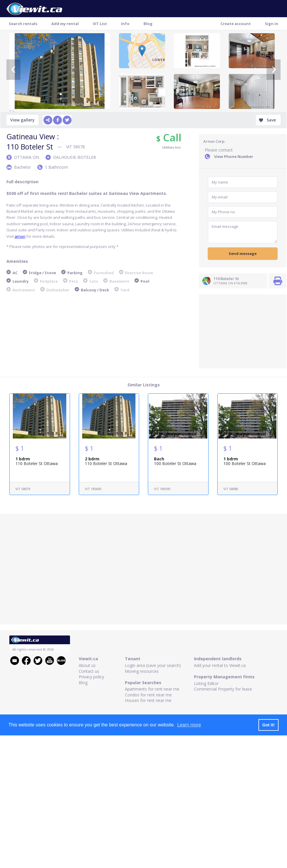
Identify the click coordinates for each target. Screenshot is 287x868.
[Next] (274, 70)
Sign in (272, 24)
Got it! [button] (268, 725)
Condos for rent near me (148, 695)
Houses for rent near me (148, 700)
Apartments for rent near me (152, 689)
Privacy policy (91, 677)
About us (87, 665)
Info (125, 24)
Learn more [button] (189, 725)
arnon (20, 236)
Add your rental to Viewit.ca (220, 665)
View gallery (22, 120)
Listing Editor (206, 683)
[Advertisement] (243, 331)
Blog (148, 24)
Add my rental (65, 24)
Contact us (89, 671)
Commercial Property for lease (223, 689)
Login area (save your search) (153, 665)
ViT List (100, 24)
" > (60, 71)
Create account (236, 24)
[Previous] (13, 70)
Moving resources (142, 671)
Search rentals (23, 24)
